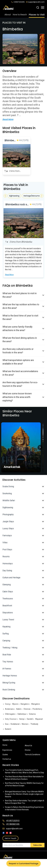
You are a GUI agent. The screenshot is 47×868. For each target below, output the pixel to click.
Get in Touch (10, 838)
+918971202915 (18, 2)
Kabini (19, 709)
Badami (8, 729)
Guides (5, 755)
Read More (8, 119)
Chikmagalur (10, 714)
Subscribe (38, 845)
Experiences (7, 750)
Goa (7, 724)
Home (5, 745)
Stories (28, 750)
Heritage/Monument (33, 196)
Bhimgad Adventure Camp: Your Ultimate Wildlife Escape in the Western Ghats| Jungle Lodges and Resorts (24, 794)
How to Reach (20, 15)
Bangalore (25, 704)
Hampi (22, 719)
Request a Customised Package (24, 863)
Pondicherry (37, 709)
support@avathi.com (35, 2)
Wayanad (39, 719)
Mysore (15, 704)
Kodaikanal (15, 724)
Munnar (25, 724)
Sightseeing (14, 196)
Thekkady (34, 724)
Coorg (7, 704)
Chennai (27, 709)
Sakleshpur (22, 714)
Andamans (9, 709)
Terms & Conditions (33, 755)
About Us (28, 746)
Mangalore (36, 704)
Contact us (7, 759)
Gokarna (32, 714)
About (8, 15)
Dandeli (30, 719)
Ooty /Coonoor (11, 719)
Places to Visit (37, 15)
